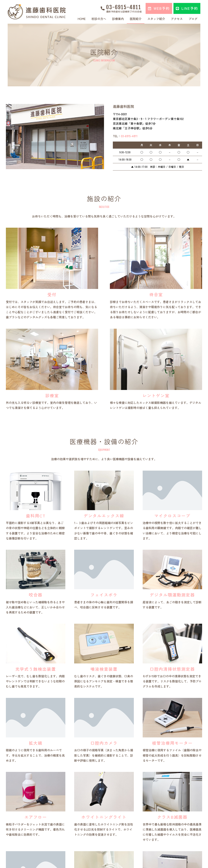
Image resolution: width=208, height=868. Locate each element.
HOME (82, 19)
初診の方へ (99, 19)
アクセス (177, 19)
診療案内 (118, 19)
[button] (159, 8)
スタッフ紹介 (156, 19)
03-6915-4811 (124, 7)
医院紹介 (136, 19)
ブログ (193, 19)
